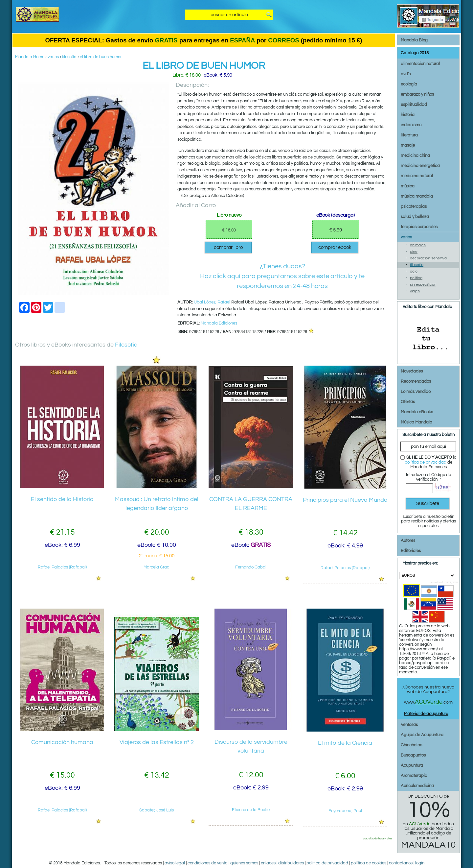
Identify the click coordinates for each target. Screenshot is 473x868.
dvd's (406, 74)
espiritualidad (414, 105)
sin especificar (423, 285)
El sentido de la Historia (62, 499)
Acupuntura (412, 765)
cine (414, 252)
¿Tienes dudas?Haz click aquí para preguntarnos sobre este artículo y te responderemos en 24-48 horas (282, 276)
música (408, 186)
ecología (409, 84)
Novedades (412, 371)
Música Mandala (417, 422)
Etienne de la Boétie (251, 810)
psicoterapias (414, 206)
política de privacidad (426, 462)
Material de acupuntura (426, 714)
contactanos (401, 863)
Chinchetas (411, 745)
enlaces (268, 863)
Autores (408, 541)
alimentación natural (420, 64)
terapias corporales (419, 227)
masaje (408, 145)
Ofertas (408, 402)
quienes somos (244, 863)
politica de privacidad (327, 863)
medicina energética (420, 166)
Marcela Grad (157, 567)
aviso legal (175, 863)
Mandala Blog (414, 40)
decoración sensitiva (428, 258)
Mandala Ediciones (219, 323)
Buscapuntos (413, 755)
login (420, 863)
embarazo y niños (417, 94)
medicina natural (417, 176)
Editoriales (411, 551)
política (416, 278)
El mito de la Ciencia (345, 743)
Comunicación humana (62, 742)
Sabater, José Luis (157, 810)
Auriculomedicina (417, 786)
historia (408, 115)
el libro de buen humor (101, 57)
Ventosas (409, 725)
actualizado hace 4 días (378, 838)
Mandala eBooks (417, 412)
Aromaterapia (414, 776)
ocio (414, 271)
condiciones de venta (208, 863)
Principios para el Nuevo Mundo (345, 500)
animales (418, 245)
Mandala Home (30, 57)
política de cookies (369, 863)
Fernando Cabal (251, 567)
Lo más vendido (416, 392)
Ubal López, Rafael (212, 302)
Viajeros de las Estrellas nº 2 (157, 742)
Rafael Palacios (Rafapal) (62, 567)
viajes (415, 291)
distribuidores (291, 863)
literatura (409, 135)
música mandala (417, 196)
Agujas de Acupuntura (422, 735)
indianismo (411, 125)
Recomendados (416, 381)
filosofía (69, 57)
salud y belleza (415, 217)
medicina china (415, 156)
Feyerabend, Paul (345, 811)
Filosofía (126, 345)
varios (53, 57)
